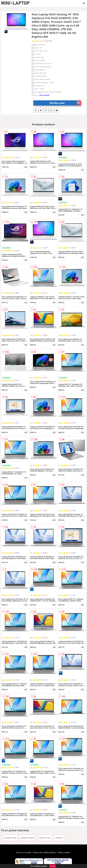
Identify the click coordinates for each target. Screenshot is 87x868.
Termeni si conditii (24, 852)
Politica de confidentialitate (44, 852)
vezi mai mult (44, 95)
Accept (53, 866)
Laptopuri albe (10, 838)
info (26, 167)
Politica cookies (64, 852)
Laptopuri (59, 838)
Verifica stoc (65, 103)
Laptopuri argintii (27, 838)
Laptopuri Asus (45, 838)
